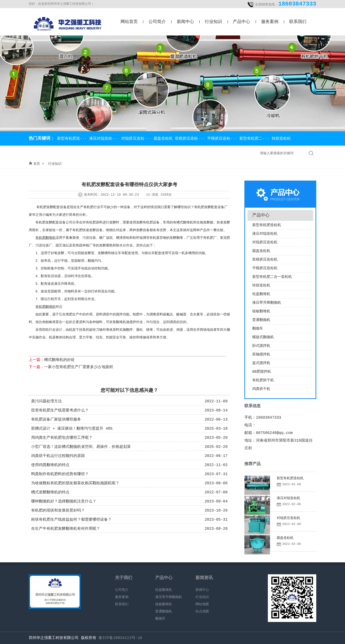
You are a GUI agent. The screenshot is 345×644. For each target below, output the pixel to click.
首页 (37, 164)
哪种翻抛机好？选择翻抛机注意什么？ (64, 502)
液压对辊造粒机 (265, 234)
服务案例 (270, 22)
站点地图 (202, 611)
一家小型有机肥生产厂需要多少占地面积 (79, 367)
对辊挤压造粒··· (137, 139)
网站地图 (202, 604)
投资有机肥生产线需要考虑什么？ (60, 410)
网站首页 (129, 22)
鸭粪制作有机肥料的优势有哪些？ (60, 474)
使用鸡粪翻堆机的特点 (50, 465)
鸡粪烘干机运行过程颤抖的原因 (58, 456)
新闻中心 (185, 22)
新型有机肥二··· (255, 139)
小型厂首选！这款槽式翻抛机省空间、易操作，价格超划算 (81, 447)
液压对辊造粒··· (105, 139)
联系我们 (298, 22)
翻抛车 (258, 329)
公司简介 (157, 22)
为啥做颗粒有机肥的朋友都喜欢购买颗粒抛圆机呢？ (75, 483)
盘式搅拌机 (261, 363)
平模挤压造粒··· (223, 139)
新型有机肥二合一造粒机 (272, 277)
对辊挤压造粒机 (265, 242)
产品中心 (241, 22)
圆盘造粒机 (164, 139)
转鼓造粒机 (281, 139)
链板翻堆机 (261, 311)
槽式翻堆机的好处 (59, 360)
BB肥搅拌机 (262, 372)
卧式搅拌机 (261, 346)
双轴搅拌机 (261, 355)
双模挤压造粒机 (265, 260)
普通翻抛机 (261, 320)
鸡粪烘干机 (261, 389)
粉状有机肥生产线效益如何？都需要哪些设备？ (71, 520)
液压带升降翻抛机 (267, 303)
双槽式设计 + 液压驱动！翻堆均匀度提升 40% (72, 429)
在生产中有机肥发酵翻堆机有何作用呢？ (66, 529)
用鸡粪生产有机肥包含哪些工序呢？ (62, 438)
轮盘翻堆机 (261, 294)
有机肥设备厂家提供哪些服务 (56, 420)
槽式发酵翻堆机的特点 (50, 492)
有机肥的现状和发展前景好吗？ (58, 511)
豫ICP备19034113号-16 (120, 638)
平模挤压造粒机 (265, 268)
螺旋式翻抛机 (263, 337)
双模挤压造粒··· (191, 139)
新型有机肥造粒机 (267, 225)
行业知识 (213, 22)
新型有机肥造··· (72, 139)
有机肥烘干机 (263, 380)
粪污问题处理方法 (46, 401)
